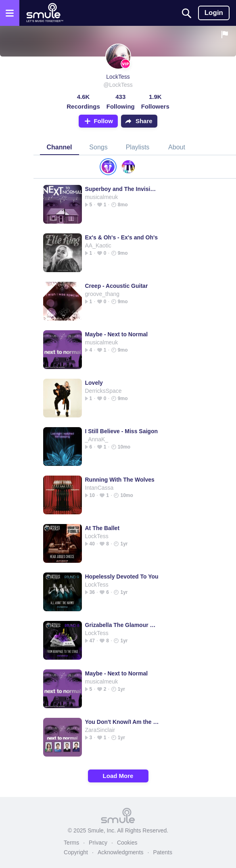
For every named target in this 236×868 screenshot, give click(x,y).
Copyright (76, 852)
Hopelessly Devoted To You (122, 577)
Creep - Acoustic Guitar (117, 286)
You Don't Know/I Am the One (122, 722)
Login (214, 13)
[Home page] (45, 13)
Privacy (98, 843)
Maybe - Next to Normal (117, 334)
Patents (162, 852)
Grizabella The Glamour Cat (122, 625)
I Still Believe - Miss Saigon (122, 431)
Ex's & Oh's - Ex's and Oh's (122, 237)
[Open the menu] (10, 13)
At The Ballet (102, 528)
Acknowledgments (121, 852)
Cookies (127, 843)
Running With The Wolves (120, 480)
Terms (71, 843)
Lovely (94, 383)
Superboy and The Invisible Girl (122, 189)
